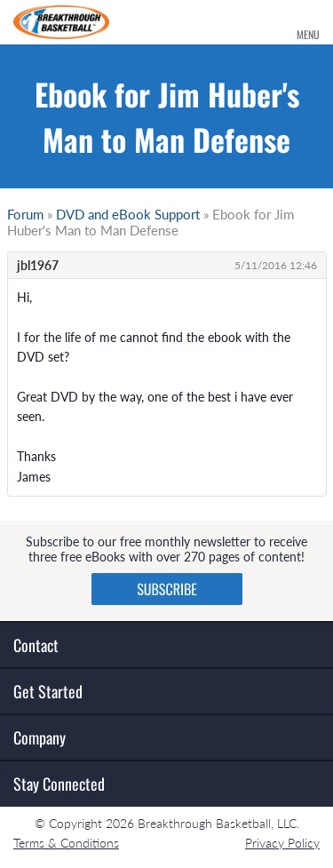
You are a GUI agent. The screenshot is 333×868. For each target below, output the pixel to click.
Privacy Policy (282, 843)
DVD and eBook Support (128, 214)
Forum (25, 214)
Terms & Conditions (66, 843)
